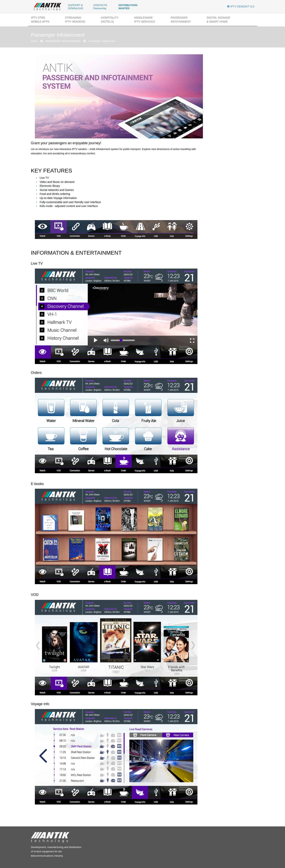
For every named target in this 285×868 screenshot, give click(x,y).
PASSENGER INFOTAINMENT (181, 20)
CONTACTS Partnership (100, 7)
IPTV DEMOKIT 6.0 (241, 6)
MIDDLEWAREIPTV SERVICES (145, 20)
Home (34, 41)
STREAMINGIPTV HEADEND (75, 20)
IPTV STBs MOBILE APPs (40, 20)
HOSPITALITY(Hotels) (110, 20)
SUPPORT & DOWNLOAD (76, 7)
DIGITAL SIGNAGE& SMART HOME (218, 20)
